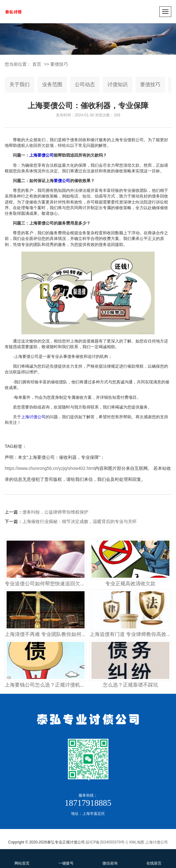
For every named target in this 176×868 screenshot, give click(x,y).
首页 (37, 64)
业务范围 (52, 84)
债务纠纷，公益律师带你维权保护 (55, 512)
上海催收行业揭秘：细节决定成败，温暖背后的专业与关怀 (80, 521)
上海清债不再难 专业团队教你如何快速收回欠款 (58, 634)
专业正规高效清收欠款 (130, 584)
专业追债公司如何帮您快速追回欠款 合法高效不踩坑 (63, 584)
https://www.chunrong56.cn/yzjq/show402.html (50, 468)
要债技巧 (59, 64)
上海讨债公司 (33, 417)
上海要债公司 (41, 155)
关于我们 (19, 84)
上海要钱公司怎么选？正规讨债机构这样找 (52, 685)
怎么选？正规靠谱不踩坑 (130, 685)
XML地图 (137, 842)
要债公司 (62, 181)
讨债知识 (118, 84)
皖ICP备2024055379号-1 (107, 842)
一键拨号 (66, 858)
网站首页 (22, 858)
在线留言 (154, 858)
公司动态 (85, 84)
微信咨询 (110, 858)
